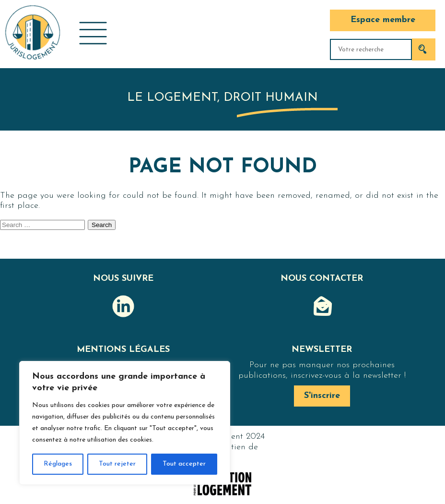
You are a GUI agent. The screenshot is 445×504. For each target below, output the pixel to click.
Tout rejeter (117, 464)
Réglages (58, 464)
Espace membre (383, 20)
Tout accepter (184, 464)
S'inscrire (322, 396)
